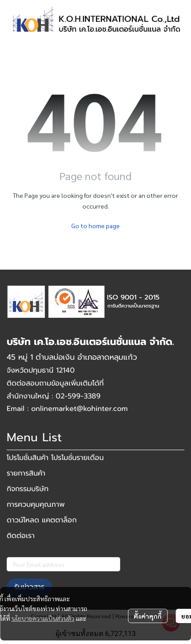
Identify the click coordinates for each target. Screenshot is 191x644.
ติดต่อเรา (21, 536)
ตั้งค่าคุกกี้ (148, 616)
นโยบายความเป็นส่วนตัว (43, 618)
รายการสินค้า (26, 473)
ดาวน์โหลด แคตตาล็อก (42, 520)
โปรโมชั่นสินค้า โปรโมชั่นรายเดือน (55, 458)
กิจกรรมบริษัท (28, 489)
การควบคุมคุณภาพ (36, 505)
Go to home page (95, 226)
